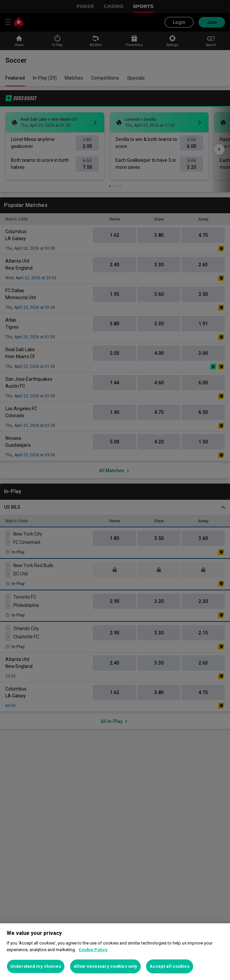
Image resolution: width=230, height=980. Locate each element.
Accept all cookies (169, 966)
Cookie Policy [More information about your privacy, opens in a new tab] (93, 950)
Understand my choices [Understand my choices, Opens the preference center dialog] (36, 966)
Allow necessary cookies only (106, 966)
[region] (115, 952)
